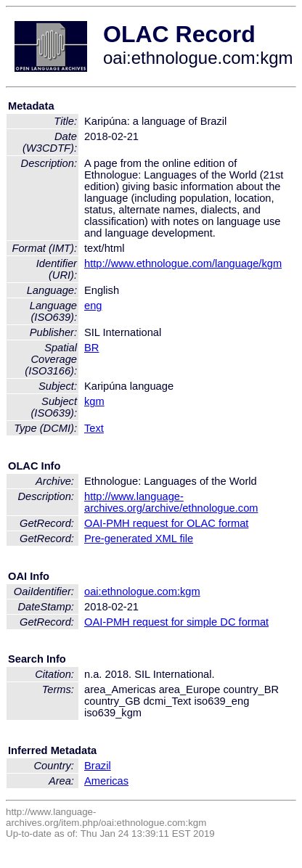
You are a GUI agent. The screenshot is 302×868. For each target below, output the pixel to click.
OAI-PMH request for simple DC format (176, 622)
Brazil (98, 766)
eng (93, 306)
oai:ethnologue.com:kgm (142, 591)
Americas (106, 781)
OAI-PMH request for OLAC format (166, 523)
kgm (94, 401)
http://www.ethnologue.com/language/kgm (183, 263)
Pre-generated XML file (139, 539)
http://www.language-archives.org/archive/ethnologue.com (171, 502)
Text (94, 428)
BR (91, 348)
